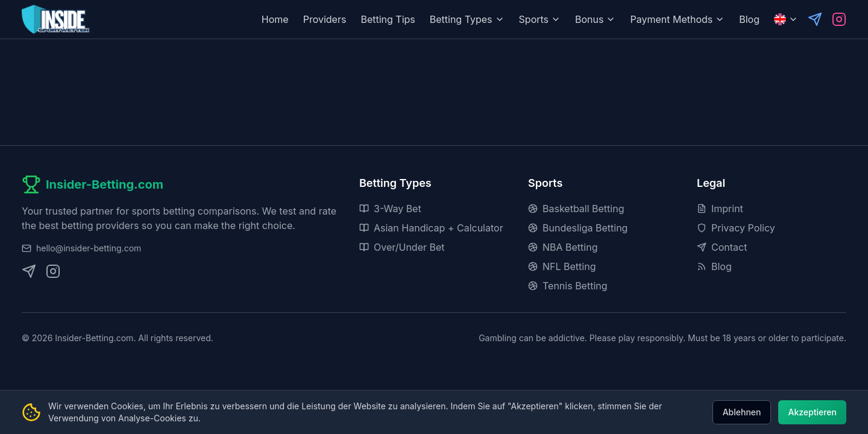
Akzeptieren (812, 412)
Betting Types (467, 19)
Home (275, 19)
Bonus (595, 19)
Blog (749, 19)
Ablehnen (742, 412)
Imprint (720, 209)
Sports (540, 19)
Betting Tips (388, 19)
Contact (722, 247)
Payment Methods (677, 19)
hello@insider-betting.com (89, 248)
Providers (325, 19)
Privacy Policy (736, 228)
